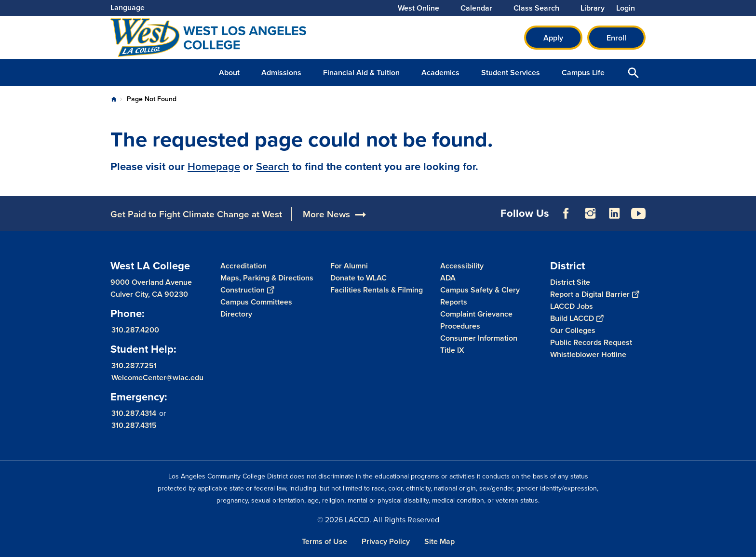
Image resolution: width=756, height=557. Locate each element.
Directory (236, 314)
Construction (247, 290)
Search (273, 166)
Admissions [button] (281, 73)
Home (114, 99)
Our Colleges (573, 330)
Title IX (452, 350)
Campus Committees (256, 302)
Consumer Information (479, 338)
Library (593, 8)
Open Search (634, 73)
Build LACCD (577, 318)
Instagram (590, 213)
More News (326, 214)
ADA (448, 278)
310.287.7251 (134, 365)
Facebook (566, 213)
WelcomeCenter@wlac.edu (157, 378)
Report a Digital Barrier (594, 294)
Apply (553, 38)
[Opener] (746, 192)
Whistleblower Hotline (588, 354)
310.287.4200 (135, 330)
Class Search (536, 8)
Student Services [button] (511, 73)
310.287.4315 (134, 425)
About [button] (229, 73)
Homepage (214, 166)
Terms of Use (324, 541)
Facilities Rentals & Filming (377, 290)
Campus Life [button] (583, 73)
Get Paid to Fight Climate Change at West (196, 214)
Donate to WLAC (358, 278)
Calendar (476, 8)
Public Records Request (591, 342)
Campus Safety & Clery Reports (480, 296)
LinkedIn (614, 213)
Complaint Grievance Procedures (476, 320)
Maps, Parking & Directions (267, 278)
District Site (570, 282)
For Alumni (349, 266)
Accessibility (462, 266)
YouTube (638, 213)
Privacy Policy (386, 541)
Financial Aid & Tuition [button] (361, 73)
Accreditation (243, 266)
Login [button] (626, 8)
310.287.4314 (134, 413)
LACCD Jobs (572, 306)
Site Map (439, 541)
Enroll (616, 38)
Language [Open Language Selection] (128, 7)
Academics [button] (440, 73)
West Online (418, 8)
